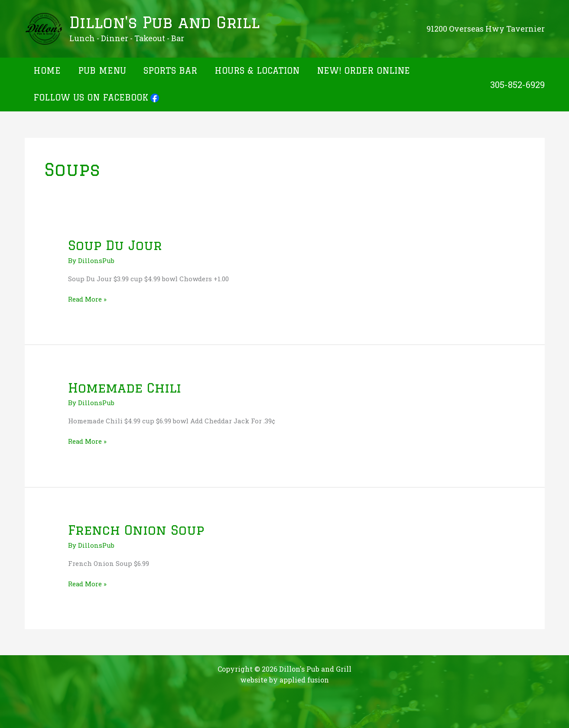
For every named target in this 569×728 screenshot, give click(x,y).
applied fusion (304, 679)
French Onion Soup (137, 529)
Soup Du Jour (115, 245)
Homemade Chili (126, 387)
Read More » (88, 299)
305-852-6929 (517, 84)
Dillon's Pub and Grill (164, 23)
